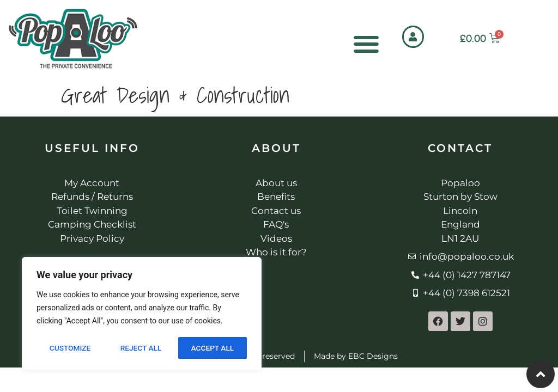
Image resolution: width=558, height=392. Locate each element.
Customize (69, 348)
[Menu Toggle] (366, 44)
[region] (142, 314)
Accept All (213, 348)
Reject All (141, 348)
